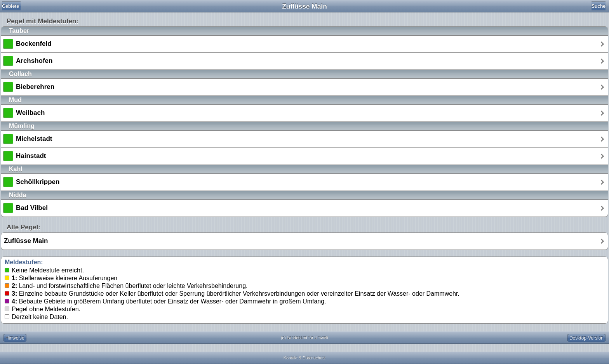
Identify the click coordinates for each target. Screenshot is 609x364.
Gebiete (10, 6)
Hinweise (15, 338)
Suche (599, 6)
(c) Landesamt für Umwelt (304, 338)
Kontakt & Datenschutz (304, 358)
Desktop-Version (586, 338)
